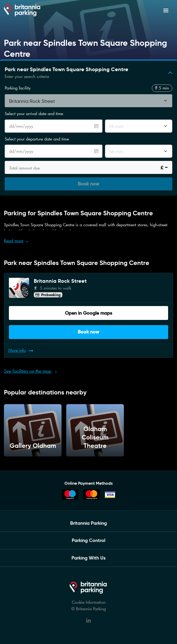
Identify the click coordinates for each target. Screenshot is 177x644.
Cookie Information (89, 602)
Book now (88, 332)
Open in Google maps (88, 313)
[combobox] (88, 102)
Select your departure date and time (37, 139)
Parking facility (18, 88)
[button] (88, 73)
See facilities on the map (28, 371)
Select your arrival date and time (34, 114)
